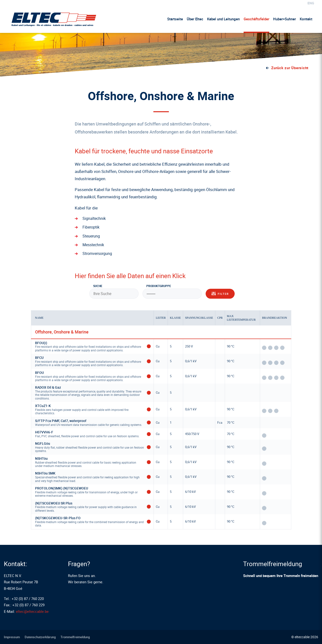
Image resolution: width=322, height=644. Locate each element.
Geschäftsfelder (256, 19)
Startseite (175, 19)
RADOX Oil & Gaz (93, 392)
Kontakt (306, 19)
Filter (220, 294)
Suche (114, 291)
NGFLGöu (93, 447)
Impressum (12, 637)
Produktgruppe (172, 291)
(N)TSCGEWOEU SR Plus (93, 507)
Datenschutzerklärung (40, 637)
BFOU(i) (93, 346)
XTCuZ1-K (93, 409)
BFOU (93, 376)
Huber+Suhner (285, 19)
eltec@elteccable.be (32, 611)
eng (311, 3)
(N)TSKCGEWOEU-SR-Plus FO (93, 521)
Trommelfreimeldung (75, 637)
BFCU (93, 361)
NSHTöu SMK (93, 477)
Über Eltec (195, 19)
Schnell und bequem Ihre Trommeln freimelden (281, 576)
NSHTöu (93, 462)
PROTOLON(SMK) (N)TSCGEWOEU (93, 492)
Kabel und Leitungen (223, 19)
